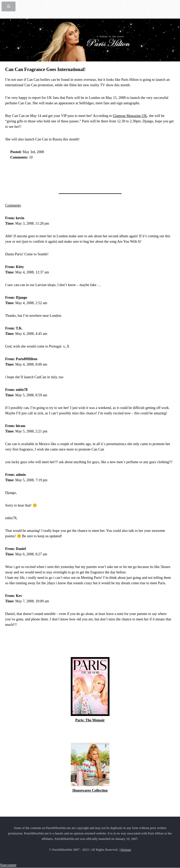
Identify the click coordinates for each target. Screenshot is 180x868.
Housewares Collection (90, 790)
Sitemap (126, 850)
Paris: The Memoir (90, 720)
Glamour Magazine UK (130, 116)
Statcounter (8, 865)
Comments (13, 205)
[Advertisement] (66, 175)
